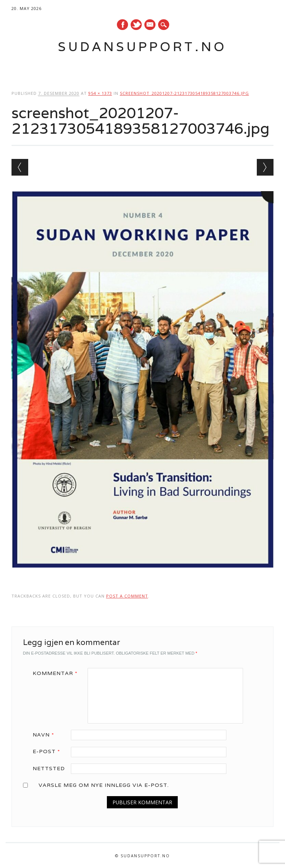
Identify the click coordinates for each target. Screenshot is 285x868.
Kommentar (58, 673)
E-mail (150, 25)
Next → (265, 167)
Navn (46, 735)
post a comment (127, 596)
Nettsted (49, 768)
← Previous (20, 167)
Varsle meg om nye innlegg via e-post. (104, 785)
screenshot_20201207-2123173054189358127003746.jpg (184, 93)
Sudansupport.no (142, 46)
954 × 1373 (100, 93)
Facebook (122, 25)
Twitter (136, 25)
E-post (49, 751)
